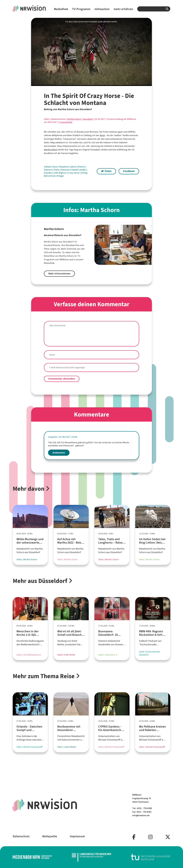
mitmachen (102, 9)
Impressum (77, 836)
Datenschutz (21, 836)
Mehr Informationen (59, 274)
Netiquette (50, 836)
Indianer (48, 167)
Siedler (83, 170)
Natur (102, 135)
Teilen (106, 171)
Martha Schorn (74, 119)
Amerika (48, 173)
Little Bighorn (60, 173)
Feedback (129, 171)
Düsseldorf (88, 119)
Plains (57, 170)
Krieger (60, 176)
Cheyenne (64, 167)
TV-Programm (81, 9)
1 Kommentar (66, 122)
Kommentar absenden (62, 379)
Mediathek (61, 9)
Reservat (66, 170)
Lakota (73, 167)
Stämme (48, 170)
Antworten (59, 453)
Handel (75, 170)
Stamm (82, 167)
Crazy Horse (74, 173)
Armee (52, 176)
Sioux (55, 167)
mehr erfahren (123, 9)
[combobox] (154, 9)
